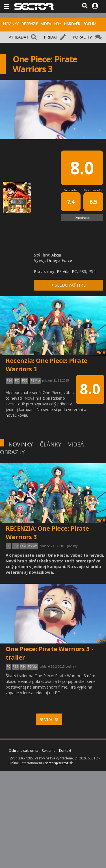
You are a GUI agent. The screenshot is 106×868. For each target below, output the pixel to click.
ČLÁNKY (50, 444)
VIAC (49, 719)
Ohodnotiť (82, 218)
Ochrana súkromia (23, 750)
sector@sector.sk (59, 763)
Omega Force (60, 260)
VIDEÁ (46, 24)
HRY (57, 24)
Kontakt (65, 750)
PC (8, 546)
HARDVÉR (72, 24)
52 (101, 641)
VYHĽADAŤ (19, 37)
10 (101, 520)
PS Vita (33, 546)
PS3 (15, 546)
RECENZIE (30, 24)
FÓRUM (90, 24)
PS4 (23, 546)
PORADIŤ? (82, 37)
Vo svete (71, 190)
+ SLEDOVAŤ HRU (69, 285)
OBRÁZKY (12, 452)
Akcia (56, 255)
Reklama (49, 750)
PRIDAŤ (51, 37)
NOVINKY (11, 24)
